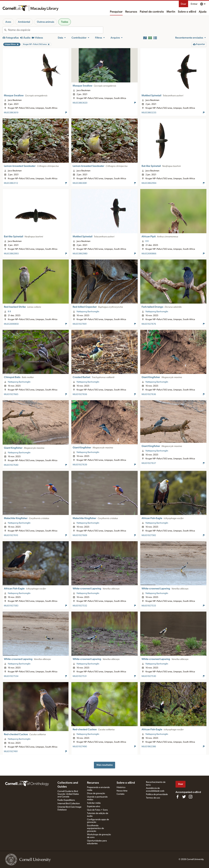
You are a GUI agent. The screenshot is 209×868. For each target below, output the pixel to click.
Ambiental (24, 22)
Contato (121, 794)
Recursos (131, 12)
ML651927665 (11, 394)
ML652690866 (149, 254)
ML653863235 (149, 113)
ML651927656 (80, 394)
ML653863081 (80, 183)
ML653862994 (149, 183)
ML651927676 (149, 324)
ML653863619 (11, 113)
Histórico (121, 787)
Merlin (171, 12)
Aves (8, 22)
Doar (183, 4)
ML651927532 (80, 606)
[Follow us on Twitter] (184, 797)
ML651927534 (11, 676)
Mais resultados (105, 765)
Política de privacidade (157, 794)
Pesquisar (116, 12)
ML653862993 (11, 254)
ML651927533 (149, 606)
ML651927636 (149, 394)
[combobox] (56, 30)
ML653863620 (80, 103)
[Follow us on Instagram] (191, 797)
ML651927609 (80, 535)
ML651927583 (11, 606)
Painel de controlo (152, 12)
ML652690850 (11, 324)
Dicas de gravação (96, 793)
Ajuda (203, 12)
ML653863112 (11, 183)
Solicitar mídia (94, 803)
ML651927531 (80, 676)
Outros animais (46, 22)
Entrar (194, 4)
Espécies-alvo (94, 806)
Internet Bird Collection (69, 804)
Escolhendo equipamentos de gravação (95, 828)
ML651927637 (149, 463)
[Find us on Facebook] (177, 797)
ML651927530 (149, 676)
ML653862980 (80, 254)
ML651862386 (149, 747)
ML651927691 (80, 324)
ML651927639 (80, 465)
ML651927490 (80, 747)
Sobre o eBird (187, 12)
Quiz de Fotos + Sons (97, 810)
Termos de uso (153, 798)
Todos (65, 22)
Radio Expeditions (66, 800)
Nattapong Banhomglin (88, 312)
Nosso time (122, 791)
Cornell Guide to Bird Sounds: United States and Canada (68, 794)
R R (147, 241)
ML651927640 (11, 465)
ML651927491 (11, 751)
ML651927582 (149, 535)
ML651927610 (11, 535)
